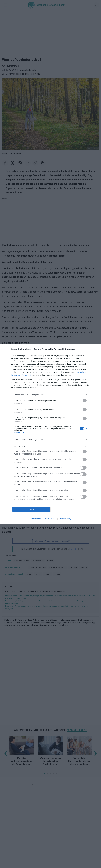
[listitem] (50, 395)
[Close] (96, 349)
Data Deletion (36, 519)
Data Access (50, 519)
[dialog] (50, 434)
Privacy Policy (65, 519)
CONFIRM (31, 509)
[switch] (83, 400)
